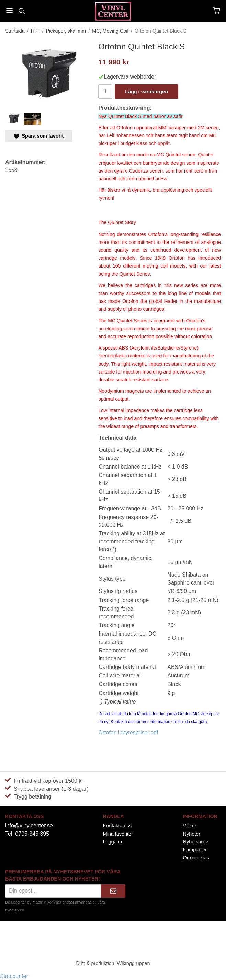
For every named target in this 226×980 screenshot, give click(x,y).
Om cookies (196, 858)
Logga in (112, 842)
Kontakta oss (117, 826)
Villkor (190, 826)
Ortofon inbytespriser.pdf (128, 733)
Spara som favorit (39, 136)
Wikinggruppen (134, 963)
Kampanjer (195, 850)
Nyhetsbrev (196, 842)
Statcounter (14, 976)
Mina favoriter (118, 834)
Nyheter (192, 834)
